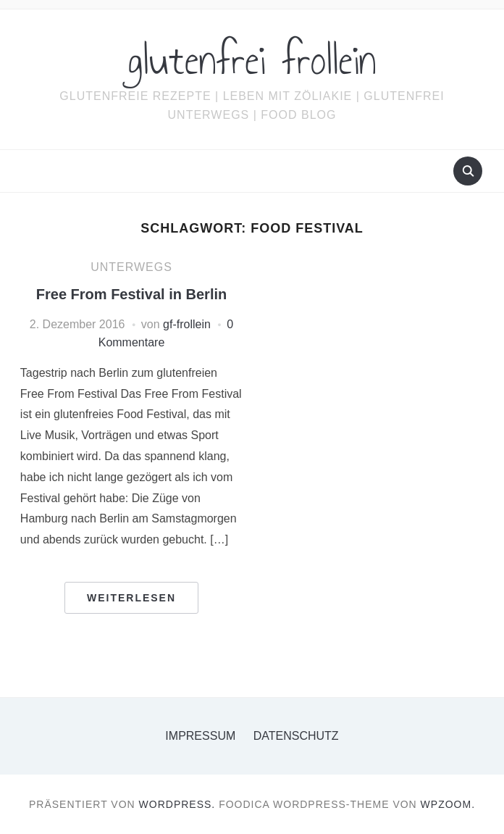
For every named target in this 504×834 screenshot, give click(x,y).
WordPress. (177, 804)
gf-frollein (187, 324)
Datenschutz (296, 736)
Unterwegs (131, 267)
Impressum (200, 736)
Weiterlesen (131, 598)
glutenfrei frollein (252, 61)
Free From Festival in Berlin (131, 294)
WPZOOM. (448, 804)
